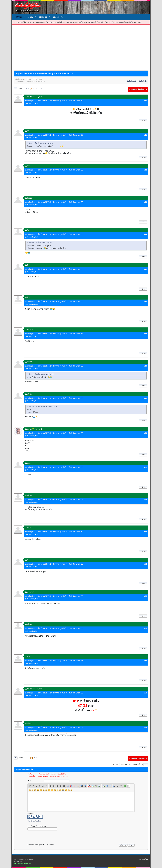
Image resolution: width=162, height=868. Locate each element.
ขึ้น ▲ (147, 859)
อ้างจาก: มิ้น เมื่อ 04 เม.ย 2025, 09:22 (41, 374)
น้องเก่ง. (70, 22)
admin (90, 22)
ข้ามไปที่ (115, 764)
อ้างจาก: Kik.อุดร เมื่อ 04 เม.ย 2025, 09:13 (43, 407)
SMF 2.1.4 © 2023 (19, 859)
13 (41, 88)
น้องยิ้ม (81, 22)
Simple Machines (29, 859)
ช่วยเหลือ (141, 859)
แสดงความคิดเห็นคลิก (138, 89)
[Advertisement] (81, 43)
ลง (15, 89)
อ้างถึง (143, 121)
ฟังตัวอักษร (31, 821)
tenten (75, 22)
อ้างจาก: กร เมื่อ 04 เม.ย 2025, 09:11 (41, 243)
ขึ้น (16, 758)
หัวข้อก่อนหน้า (132, 81)
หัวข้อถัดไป (143, 81)
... (38, 88)
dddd (85, 22)
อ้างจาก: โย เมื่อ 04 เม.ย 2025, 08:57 (41, 143)
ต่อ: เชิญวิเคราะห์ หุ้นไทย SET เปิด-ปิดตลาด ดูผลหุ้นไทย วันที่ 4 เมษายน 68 (54, 101)
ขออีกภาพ (39, 821)
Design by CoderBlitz (20, 861)
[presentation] (47, 836)
